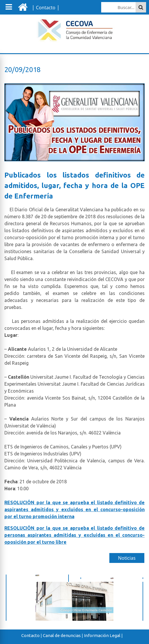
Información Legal (102, 635)
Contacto (30, 635)
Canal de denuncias (62, 635)
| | (45, 7)
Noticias (127, 558)
